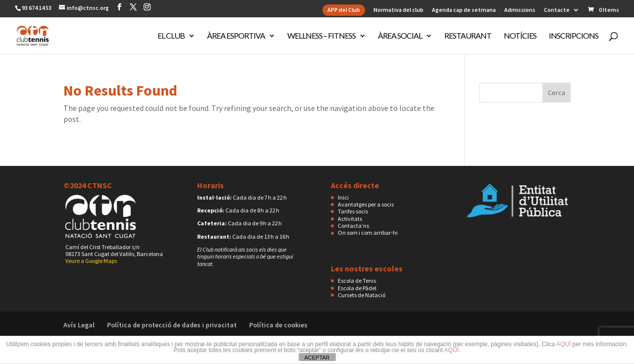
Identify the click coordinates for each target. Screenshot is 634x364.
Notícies (520, 36)
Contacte (557, 10)
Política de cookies (278, 325)
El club (171, 36)
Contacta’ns (353, 226)
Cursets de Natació (362, 295)
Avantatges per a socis (366, 204)
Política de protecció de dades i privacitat (172, 325)
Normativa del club (398, 10)
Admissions (520, 10)
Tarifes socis (353, 211)
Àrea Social (400, 36)
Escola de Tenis (357, 281)
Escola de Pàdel (357, 288)
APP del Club (344, 10)
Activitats (350, 219)
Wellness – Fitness (321, 36)
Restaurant (468, 36)
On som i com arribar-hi (368, 233)
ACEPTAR (317, 358)
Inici (343, 197)
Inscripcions (574, 36)
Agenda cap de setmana (464, 10)
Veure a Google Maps (91, 261)
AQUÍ (563, 344)
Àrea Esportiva (236, 36)
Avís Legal (79, 325)
